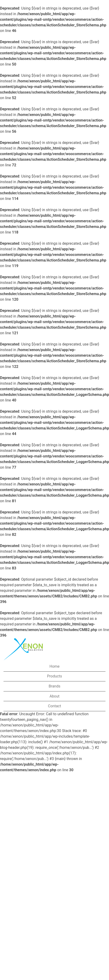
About (55, 696)
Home (54, 666)
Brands (54, 686)
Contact (54, 706)
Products (54, 676)
